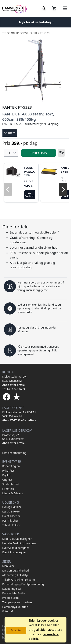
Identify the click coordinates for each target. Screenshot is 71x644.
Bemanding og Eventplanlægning (23, 584)
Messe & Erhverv (13, 493)
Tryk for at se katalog (37, 22)
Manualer (8, 566)
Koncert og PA (11, 466)
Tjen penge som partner (17, 602)
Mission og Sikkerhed (16, 570)
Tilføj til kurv (39, 153)
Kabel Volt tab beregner (17, 539)
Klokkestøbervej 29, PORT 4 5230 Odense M (19, 414)
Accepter (16, 630)
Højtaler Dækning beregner (19, 543)
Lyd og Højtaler (12, 507)
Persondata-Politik (14, 593)
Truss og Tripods (14, 33)
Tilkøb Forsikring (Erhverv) (18, 580)
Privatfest (8, 471)
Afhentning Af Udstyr (15, 575)
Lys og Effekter (11, 511)
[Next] (63, 189)
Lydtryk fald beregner (16, 548)
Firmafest (8, 489)
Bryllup (7, 475)
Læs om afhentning (14, 453)
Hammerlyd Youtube (15, 607)
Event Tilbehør (11, 516)
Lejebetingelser (12, 589)
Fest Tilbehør (10, 521)
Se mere (10, 133)
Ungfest (7, 480)
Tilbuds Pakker (11, 525)
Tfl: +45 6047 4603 (14, 389)
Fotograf (8, 611)
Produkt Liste (10, 598)
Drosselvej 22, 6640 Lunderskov (13, 437)
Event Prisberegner (14, 552)
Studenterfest (11, 484)
